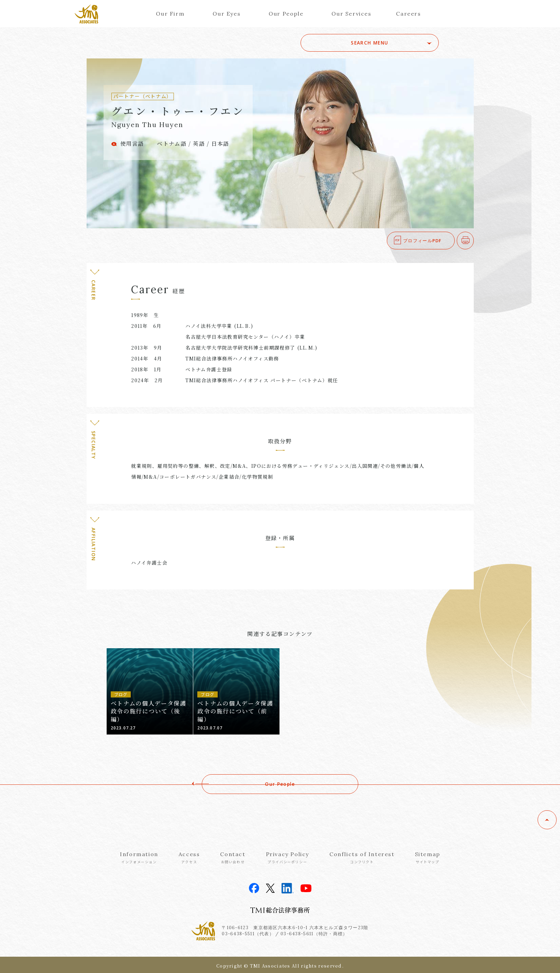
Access (189, 857)
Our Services (351, 14)
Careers (408, 14)
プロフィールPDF (422, 241)
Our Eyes (227, 14)
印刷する (474, 241)
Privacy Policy (287, 857)
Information (139, 857)
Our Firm (170, 14)
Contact (233, 857)
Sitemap (428, 857)
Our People (286, 14)
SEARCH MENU (391, 43)
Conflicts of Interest (362, 857)
